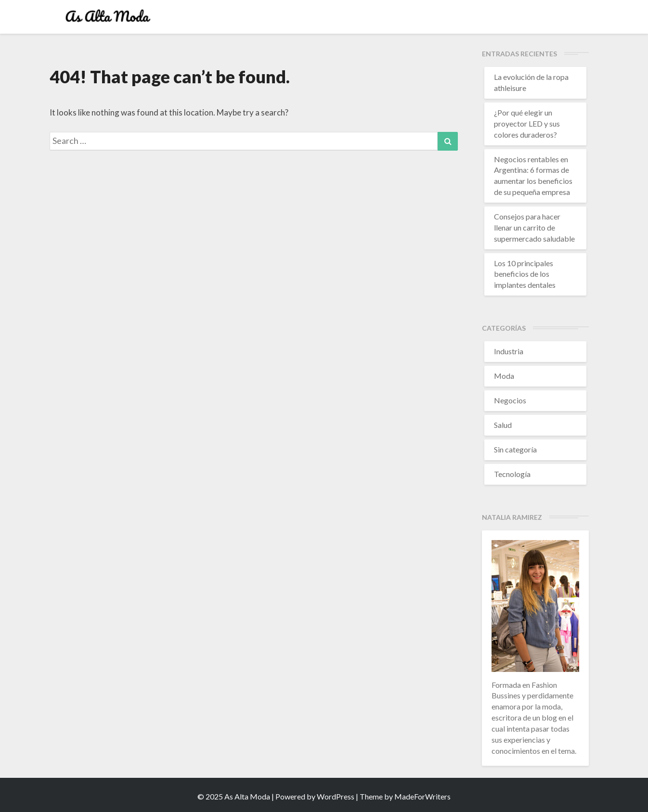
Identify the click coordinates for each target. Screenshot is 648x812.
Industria (509, 351)
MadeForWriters (422, 796)
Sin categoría (515, 449)
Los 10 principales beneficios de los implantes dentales (525, 274)
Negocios (510, 400)
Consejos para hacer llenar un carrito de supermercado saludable (534, 227)
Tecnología (512, 474)
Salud (503, 425)
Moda (504, 376)
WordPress (336, 796)
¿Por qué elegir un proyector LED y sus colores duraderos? (527, 123)
